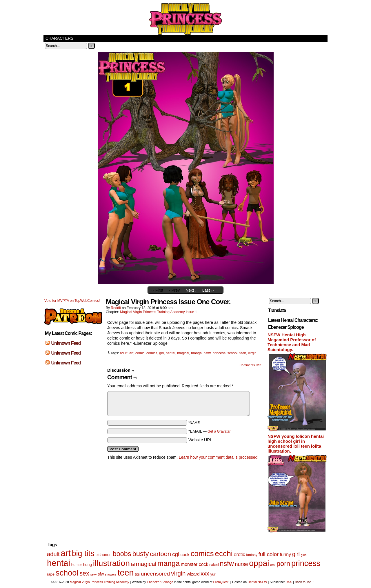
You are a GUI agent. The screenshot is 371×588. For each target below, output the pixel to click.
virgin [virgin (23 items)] (178, 573)
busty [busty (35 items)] (140, 554)
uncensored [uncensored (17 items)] (155, 574)
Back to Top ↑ (304, 582)
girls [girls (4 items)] (304, 555)
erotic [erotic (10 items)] (240, 555)
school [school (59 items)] (67, 573)
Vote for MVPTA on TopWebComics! (72, 301)
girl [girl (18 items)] (296, 554)
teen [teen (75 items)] (126, 573)
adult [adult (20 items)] (53, 554)
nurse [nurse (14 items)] (241, 564)
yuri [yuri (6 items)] (213, 574)
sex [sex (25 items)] (84, 574)
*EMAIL (210, 431)
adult (124, 353)
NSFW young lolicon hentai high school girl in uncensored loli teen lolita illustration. (296, 444)
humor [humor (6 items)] (77, 565)
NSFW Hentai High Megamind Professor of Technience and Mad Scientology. (292, 342)
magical (183, 353)
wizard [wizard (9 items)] (193, 574)
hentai (171, 353)
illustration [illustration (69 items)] (111, 563)
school (233, 353)
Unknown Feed (66, 343)
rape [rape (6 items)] (51, 574)
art (131, 353)
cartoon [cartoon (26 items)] (160, 554)
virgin (252, 353)
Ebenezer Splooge (160, 582)
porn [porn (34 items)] (283, 564)
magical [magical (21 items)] (146, 564)
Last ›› (208, 290)
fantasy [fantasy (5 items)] (252, 555)
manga (196, 353)
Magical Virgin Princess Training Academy (185, 19)
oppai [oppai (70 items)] (259, 563)
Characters (59, 38)
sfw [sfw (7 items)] (101, 574)
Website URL (200, 440)
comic (140, 353)
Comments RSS (251, 365)
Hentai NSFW (257, 582)
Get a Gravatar (219, 431)
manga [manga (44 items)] (169, 563)
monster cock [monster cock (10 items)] (194, 564)
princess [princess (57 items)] (306, 563)
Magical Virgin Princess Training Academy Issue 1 (158, 312)
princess (219, 353)
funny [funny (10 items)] (285, 555)
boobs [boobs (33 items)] (122, 554)
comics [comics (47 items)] (202, 553)
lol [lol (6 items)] (133, 565)
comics (152, 353)
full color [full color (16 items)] (268, 554)
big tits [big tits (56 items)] (83, 553)
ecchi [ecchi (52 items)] (224, 553)
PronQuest (221, 582)
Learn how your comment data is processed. (219, 457)
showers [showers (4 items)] (111, 574)
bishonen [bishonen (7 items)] (103, 555)
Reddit (116, 308)
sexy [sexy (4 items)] (94, 574)
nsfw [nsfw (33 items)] (227, 564)
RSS (289, 582)
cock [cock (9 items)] (185, 555)
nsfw (207, 353)
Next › (191, 290)
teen (243, 353)
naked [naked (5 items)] (214, 565)
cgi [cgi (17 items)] (176, 554)
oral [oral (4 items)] (273, 565)
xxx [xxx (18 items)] (205, 574)
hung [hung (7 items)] (87, 565)
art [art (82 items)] (66, 553)
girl (161, 353)
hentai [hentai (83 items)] (59, 563)
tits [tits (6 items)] (137, 574)
